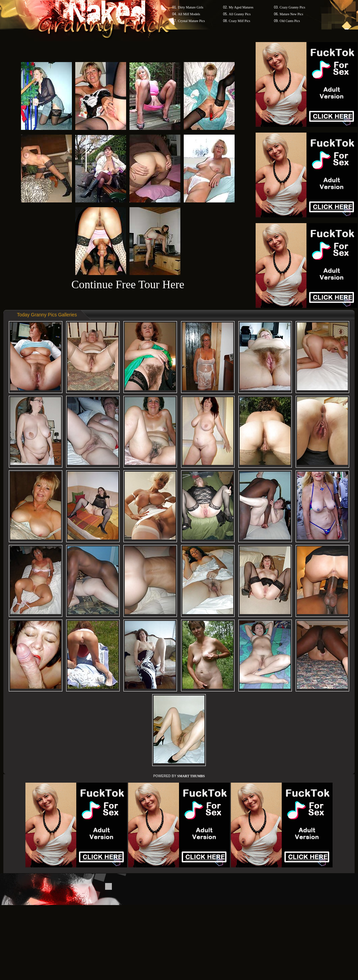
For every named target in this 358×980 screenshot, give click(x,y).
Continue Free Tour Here (128, 284)
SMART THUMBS (191, 776)
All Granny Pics (240, 14)
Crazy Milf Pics (240, 21)
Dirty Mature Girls (191, 7)
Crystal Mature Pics (191, 21)
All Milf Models (189, 14)
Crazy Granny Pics (293, 7)
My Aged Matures (241, 7)
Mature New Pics (291, 14)
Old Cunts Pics (290, 21)
